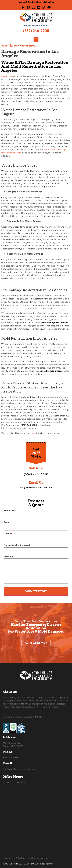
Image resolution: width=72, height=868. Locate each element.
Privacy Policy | (22, 864)
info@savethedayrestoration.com (36, 488)
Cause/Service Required (17, 545)
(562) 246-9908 (36, 31)
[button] (36, 39)
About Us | (8, 864)
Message (9, 556)
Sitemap (48, 864)
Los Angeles (8, 76)
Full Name (10, 511)
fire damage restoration (55, 323)
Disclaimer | (37, 864)
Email (8, 522)
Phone (8, 534)
